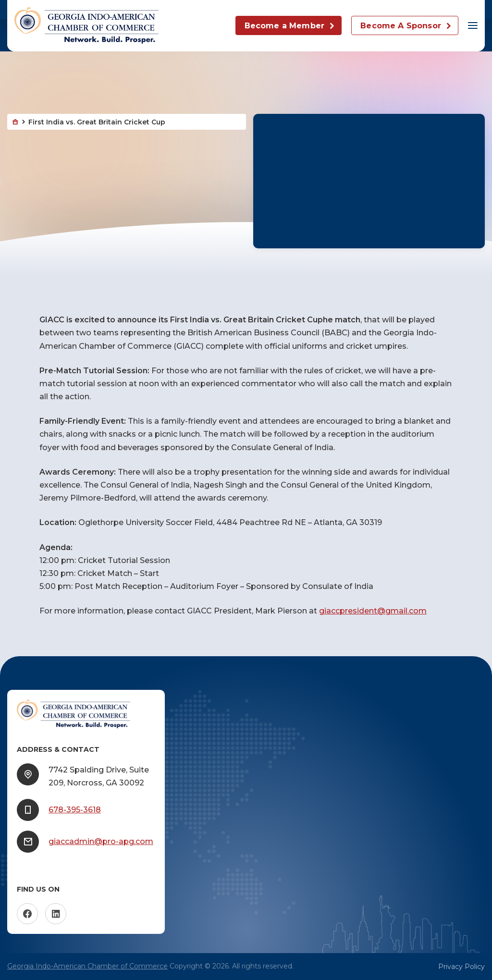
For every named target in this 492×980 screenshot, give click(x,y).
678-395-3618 (75, 810)
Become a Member (284, 26)
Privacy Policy (461, 967)
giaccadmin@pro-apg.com (101, 841)
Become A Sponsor (401, 26)
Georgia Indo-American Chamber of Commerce (87, 966)
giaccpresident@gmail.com (373, 611)
